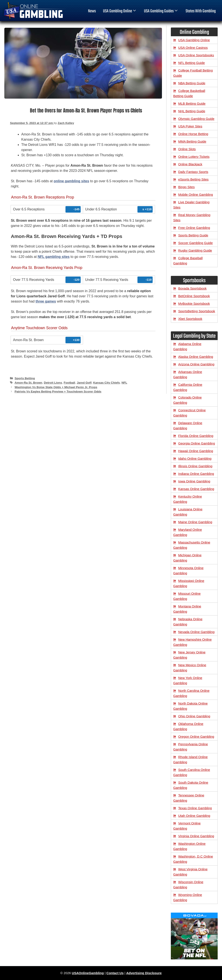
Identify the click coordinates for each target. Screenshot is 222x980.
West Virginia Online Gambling (190, 872)
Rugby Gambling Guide (195, 250)
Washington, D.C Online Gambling (193, 859)
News (92, 11)
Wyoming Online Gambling (188, 897)
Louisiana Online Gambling (188, 512)
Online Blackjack (190, 164)
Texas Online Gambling (195, 808)
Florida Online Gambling (196, 436)
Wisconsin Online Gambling (188, 885)
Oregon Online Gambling (196, 737)
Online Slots (187, 149)
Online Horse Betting (193, 134)
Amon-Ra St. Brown (28, 383)
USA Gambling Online (120, 11)
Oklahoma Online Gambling (188, 726)
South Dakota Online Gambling (191, 785)
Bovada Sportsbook (192, 288)
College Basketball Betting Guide (189, 93)
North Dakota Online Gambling (190, 706)
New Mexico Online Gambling (190, 668)
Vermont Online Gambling (187, 826)
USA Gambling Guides (161, 11)
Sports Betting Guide (193, 235)
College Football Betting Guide (193, 73)
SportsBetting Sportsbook (197, 311)
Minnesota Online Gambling (188, 571)
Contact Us (115, 973)
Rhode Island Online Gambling (190, 759)
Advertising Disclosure (144, 973)
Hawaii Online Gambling (196, 451)
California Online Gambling (188, 387)
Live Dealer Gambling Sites (191, 205)
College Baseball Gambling (188, 261)
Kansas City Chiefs (107, 383)
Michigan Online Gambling (187, 558)
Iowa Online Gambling (194, 481)
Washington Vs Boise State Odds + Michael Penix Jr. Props (56, 387)
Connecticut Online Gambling (189, 413)
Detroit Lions (53, 383)
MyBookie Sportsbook (194, 304)
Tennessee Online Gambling (189, 798)
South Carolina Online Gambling (192, 772)
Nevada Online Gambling (196, 632)
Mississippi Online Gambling (189, 583)
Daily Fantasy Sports (193, 172)
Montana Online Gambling (187, 609)
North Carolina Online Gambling (191, 693)
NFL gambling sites (54, 257)
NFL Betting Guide (192, 63)
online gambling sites (71, 181)
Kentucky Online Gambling (188, 499)
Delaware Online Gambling (188, 426)
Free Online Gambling (194, 228)
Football (69, 383)
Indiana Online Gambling (196, 474)
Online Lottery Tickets (194, 157)
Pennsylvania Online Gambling (191, 747)
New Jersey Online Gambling (189, 655)
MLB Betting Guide (192, 103)
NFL (124, 383)
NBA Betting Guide (192, 83)
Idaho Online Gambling (195, 458)
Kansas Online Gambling (196, 489)
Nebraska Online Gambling (188, 622)
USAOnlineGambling (88, 973)
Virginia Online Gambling (196, 836)
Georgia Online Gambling (197, 443)
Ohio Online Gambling (194, 716)
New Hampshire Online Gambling (192, 642)
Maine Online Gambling (195, 522)
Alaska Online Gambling (196, 357)
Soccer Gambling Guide (195, 243)
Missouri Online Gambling (187, 596)
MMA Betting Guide (192, 141)
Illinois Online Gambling (195, 466)
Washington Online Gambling (189, 846)
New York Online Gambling (188, 680)
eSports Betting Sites (193, 179)
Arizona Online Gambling (196, 364)
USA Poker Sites (190, 126)
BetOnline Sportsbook (194, 296)
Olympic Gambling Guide (196, 119)
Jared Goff (84, 383)
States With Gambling (201, 11)
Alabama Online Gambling (187, 346)
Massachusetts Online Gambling (192, 545)
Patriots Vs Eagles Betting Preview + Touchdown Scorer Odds (58, 392)
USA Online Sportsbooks (196, 55)
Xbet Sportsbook (190, 319)
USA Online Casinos (193, 48)
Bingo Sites (186, 187)
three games (46, 301)
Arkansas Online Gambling (188, 374)
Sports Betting (25, 378)
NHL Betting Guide (192, 111)
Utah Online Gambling (194, 816)
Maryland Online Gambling (188, 532)
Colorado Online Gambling (187, 400)
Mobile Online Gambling (196, 195)
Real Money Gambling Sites (192, 217)
